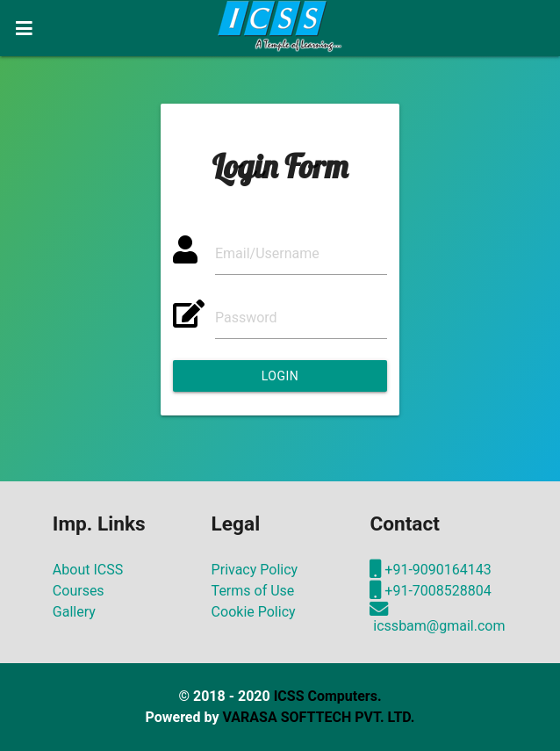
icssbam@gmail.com (437, 618)
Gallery (74, 612)
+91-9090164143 (430, 570)
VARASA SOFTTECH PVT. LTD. (318, 717)
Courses (79, 591)
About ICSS (88, 570)
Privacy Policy (255, 570)
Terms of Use (253, 591)
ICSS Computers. (328, 696)
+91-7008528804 (430, 591)
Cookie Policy (254, 612)
